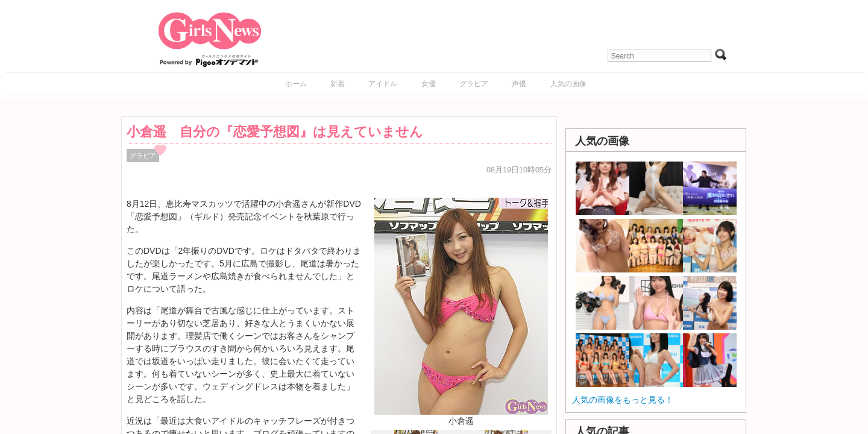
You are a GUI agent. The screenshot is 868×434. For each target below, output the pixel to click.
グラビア (474, 84)
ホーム (296, 84)
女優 (429, 84)
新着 (338, 84)
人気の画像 (568, 84)
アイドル (383, 84)
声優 (519, 84)
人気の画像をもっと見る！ (623, 400)
